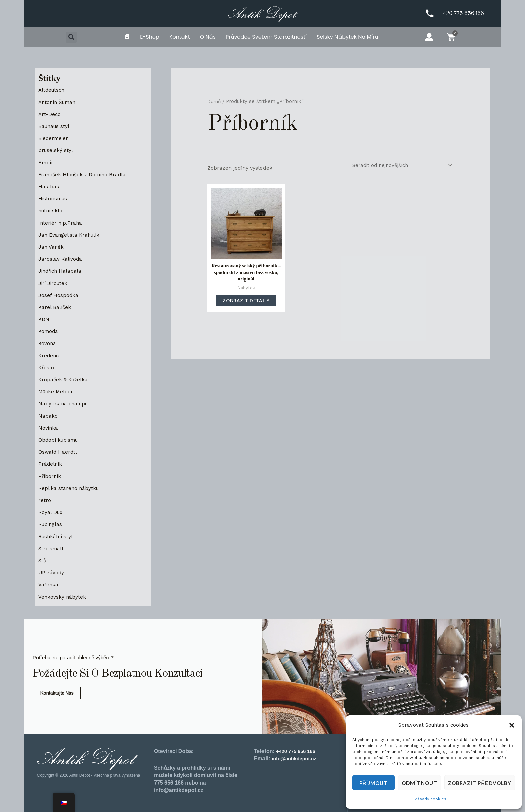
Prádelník (51, 464)
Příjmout (374, 783)
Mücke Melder (57, 392)
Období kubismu (60, 440)
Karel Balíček (55, 307)
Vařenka (49, 585)
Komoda (49, 331)
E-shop (150, 37)
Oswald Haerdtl (58, 452)
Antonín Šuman (59, 102)
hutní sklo (51, 211)
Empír (46, 162)
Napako (48, 416)
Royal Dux (51, 512)
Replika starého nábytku (69, 488)
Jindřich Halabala (61, 271)
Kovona (47, 343)
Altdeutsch (52, 90)
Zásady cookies (430, 799)
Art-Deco (50, 114)
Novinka (48, 428)
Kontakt (180, 37)
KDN (44, 319)
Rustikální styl (56, 536)
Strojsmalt (52, 548)
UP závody (52, 573)
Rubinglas (51, 524)
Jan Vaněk (51, 247)
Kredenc (49, 355)
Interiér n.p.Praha (61, 223)
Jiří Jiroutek (54, 283)
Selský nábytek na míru (348, 37)
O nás (208, 37)
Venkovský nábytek (62, 597)
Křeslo (46, 367)
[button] (512, 725)
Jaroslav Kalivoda (61, 259)
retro (45, 500)
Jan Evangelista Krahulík (70, 235)
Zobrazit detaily (246, 303)
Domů (214, 101)
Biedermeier (54, 138)
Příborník (50, 476)
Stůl (43, 560)
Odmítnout (420, 783)
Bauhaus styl (55, 126)
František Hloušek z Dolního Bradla (84, 174)
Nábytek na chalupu (64, 404)
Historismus (54, 199)
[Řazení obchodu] (399, 166)
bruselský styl (56, 150)
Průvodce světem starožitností (266, 37)
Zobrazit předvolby (480, 783)
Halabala (50, 186)
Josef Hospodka (58, 295)
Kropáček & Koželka (64, 380)
